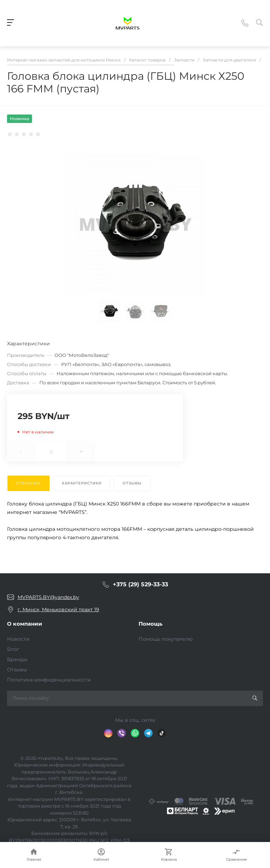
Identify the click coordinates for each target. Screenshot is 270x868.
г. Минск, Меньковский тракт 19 (58, 609)
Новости (18, 639)
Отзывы (17, 670)
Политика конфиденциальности (49, 680)
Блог (13, 649)
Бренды (17, 659)
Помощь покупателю (166, 639)
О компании (25, 624)
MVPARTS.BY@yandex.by (48, 597)
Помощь (150, 624)
